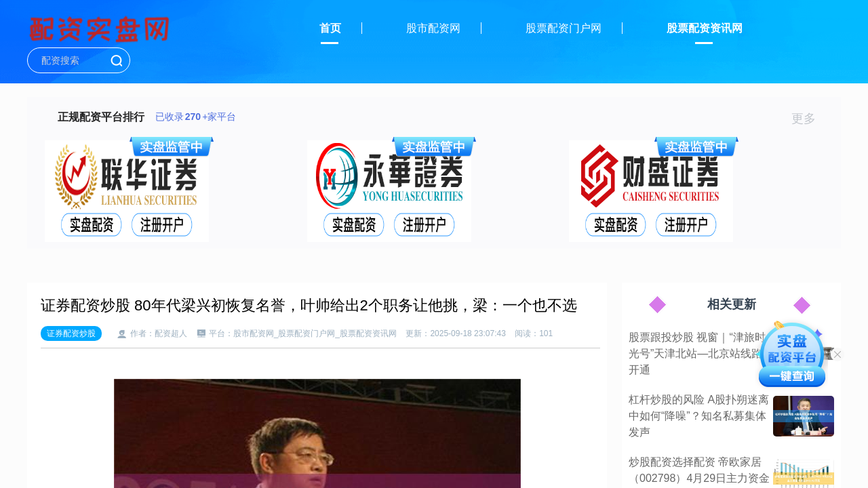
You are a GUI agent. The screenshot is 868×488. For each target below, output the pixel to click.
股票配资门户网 (564, 28)
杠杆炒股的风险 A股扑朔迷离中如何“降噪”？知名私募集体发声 (699, 416)
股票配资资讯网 (705, 28)
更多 (809, 119)
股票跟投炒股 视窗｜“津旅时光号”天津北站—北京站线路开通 (697, 353)
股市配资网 (433, 28)
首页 (330, 28)
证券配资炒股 (71, 333)
